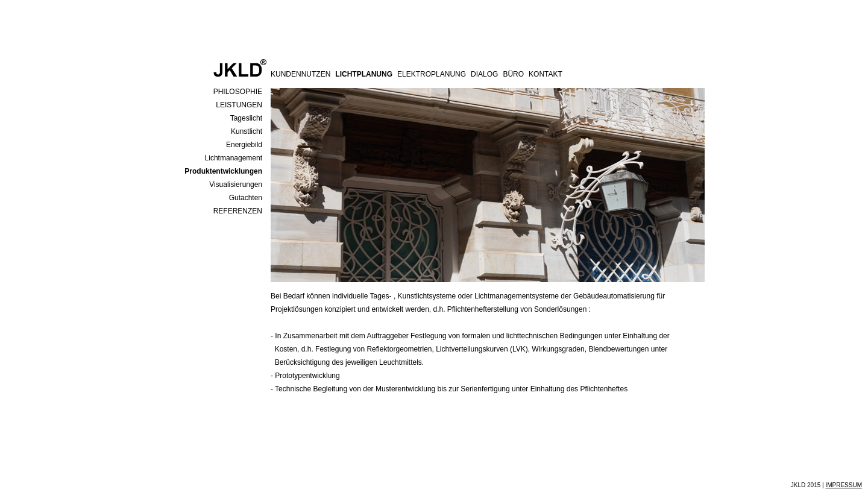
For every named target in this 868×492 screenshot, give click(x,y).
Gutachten (246, 198)
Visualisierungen (236, 184)
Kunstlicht (247, 131)
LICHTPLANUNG (364, 74)
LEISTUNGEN (239, 105)
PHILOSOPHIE (238, 92)
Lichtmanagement (234, 158)
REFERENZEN (238, 211)
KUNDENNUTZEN (300, 74)
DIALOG (484, 74)
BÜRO (513, 74)
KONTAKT (546, 74)
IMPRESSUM (844, 485)
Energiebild (244, 145)
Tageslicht (246, 118)
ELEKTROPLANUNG (432, 74)
